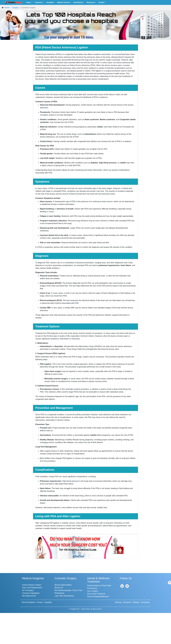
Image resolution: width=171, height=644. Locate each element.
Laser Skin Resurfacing (64, 596)
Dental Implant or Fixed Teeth (99, 586)
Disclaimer (127, 602)
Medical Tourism (63, 2)
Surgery (15, 8)
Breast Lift (59, 588)
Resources (91, 2)
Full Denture (92, 588)
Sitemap (118, 602)
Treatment (39, 2)
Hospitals (50, 2)
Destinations (78, 2)
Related (136, 602)
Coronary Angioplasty (31, 593)
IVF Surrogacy (28, 590)
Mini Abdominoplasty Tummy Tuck (68, 590)
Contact (101, 2)
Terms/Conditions (29, 602)
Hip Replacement (29, 596)
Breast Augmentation (63, 585)
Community (145, 602)
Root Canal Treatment (96, 594)
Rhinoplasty (59, 593)
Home (29, 2)
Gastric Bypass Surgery (32, 585)
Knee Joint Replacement (32, 588)
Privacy (40, 602)
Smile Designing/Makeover (98, 596)
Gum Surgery (93, 591)
